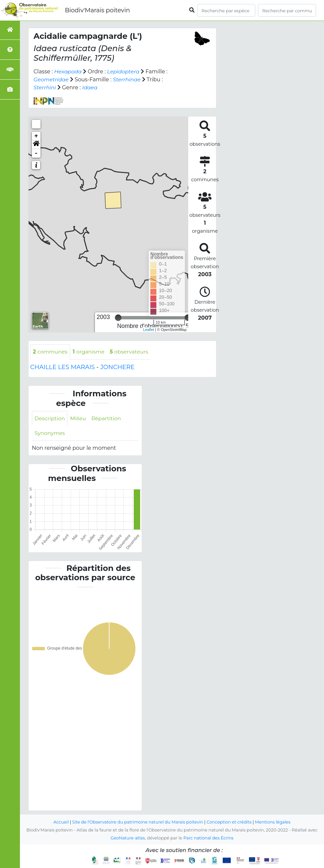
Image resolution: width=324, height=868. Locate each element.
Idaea (90, 87)
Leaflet (149, 330)
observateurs (130, 352)
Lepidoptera (124, 72)
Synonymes (50, 433)
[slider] (118, 318)
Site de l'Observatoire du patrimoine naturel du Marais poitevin (137, 822)
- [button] (36, 153)
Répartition (107, 418)
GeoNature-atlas (127, 838)
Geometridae (51, 79)
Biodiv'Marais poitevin (97, 10)
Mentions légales (274, 822)
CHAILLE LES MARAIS (63, 367)
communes (50, 352)
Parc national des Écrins (209, 838)
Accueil (60, 822)
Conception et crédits (230, 822)
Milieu (79, 418)
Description (50, 418)
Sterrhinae (128, 79)
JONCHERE (117, 367)
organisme (89, 352)
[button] (36, 145)
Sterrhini (45, 87)
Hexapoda (68, 72)
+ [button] (36, 136)
